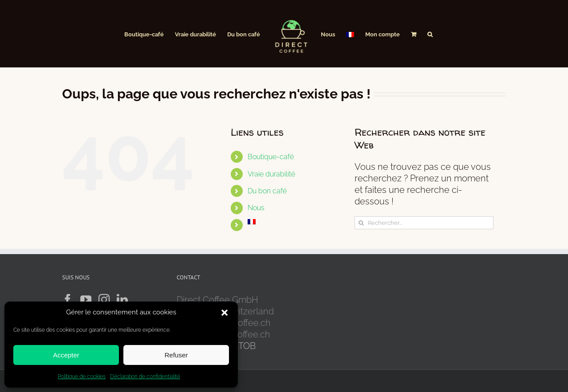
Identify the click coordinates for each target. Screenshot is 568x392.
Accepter (66, 355)
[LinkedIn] (122, 300)
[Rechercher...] (424, 223)
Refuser (176, 355)
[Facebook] (68, 300)
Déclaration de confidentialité (145, 376)
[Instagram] (104, 300)
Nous (256, 208)
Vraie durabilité (271, 174)
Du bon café (267, 191)
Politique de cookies (82, 376)
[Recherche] (361, 223)
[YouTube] (86, 300)
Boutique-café (271, 157)
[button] (225, 313)
